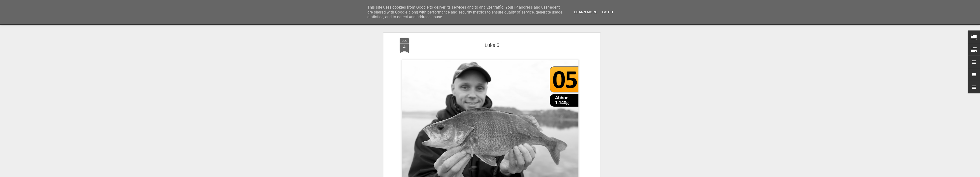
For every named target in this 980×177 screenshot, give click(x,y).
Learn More (586, 12)
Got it (608, 12)
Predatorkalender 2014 (498, 89)
